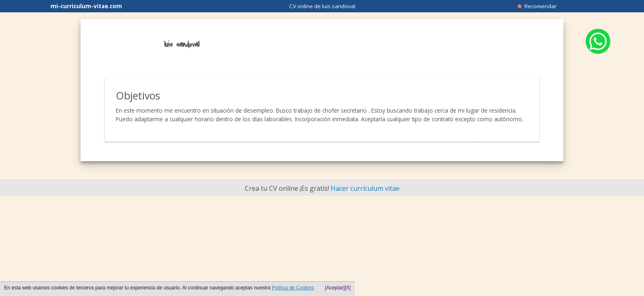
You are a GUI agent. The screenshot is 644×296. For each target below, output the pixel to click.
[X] (348, 288)
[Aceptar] (335, 288)
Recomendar (537, 6)
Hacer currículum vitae (365, 188)
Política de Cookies (293, 288)
